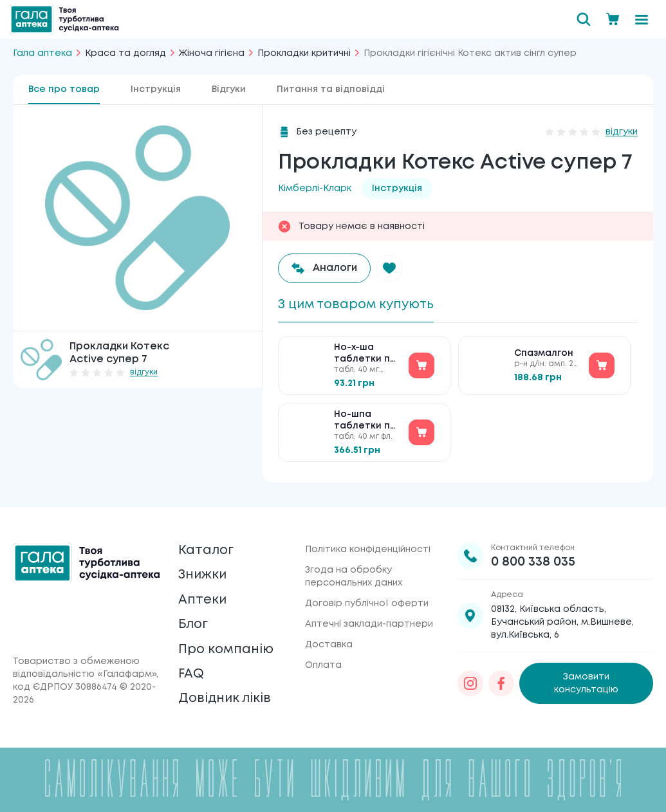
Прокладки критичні (304, 53)
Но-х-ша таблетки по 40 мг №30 (365, 355)
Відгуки (229, 89)
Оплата (323, 663)
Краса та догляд (125, 53)
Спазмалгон (544, 355)
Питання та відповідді (331, 89)
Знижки (203, 573)
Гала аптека (42, 53)
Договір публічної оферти (367, 601)
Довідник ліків (226, 698)
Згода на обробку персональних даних (354, 574)
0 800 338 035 (533, 559)
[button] (391, 268)
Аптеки (203, 598)
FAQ (191, 673)
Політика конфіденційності (368, 547)
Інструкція (156, 89)
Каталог (206, 548)
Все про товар (64, 89)
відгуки (144, 372)
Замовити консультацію (586, 681)
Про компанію (227, 648)
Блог (194, 623)
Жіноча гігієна (212, 53)
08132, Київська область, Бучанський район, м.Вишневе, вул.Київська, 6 (562, 620)
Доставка (329, 642)
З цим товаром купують (359, 305)
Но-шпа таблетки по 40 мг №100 (365, 422)
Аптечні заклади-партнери (369, 622)
